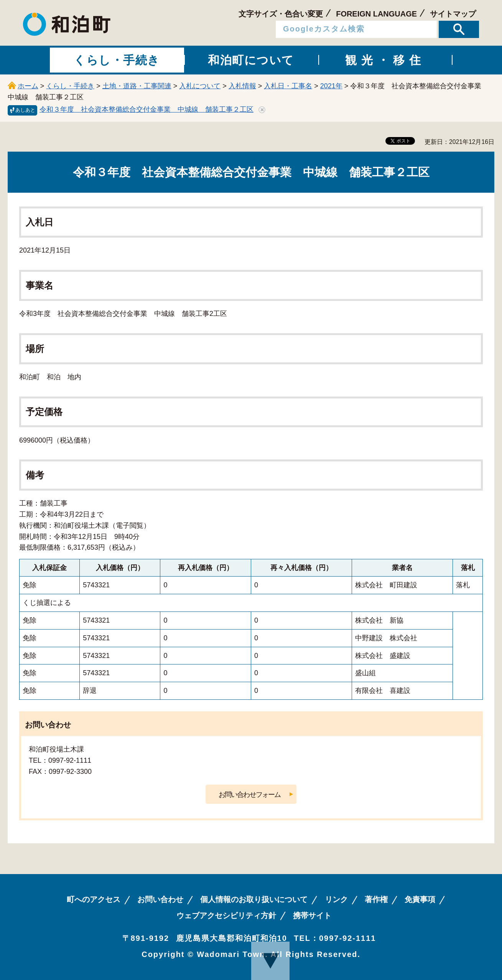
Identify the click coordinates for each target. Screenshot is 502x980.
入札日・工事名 (288, 86)
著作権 (376, 899)
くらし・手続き (70, 86)
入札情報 (242, 86)
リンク (336, 899)
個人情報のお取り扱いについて (254, 899)
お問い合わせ (160, 899)
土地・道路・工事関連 (137, 86)
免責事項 (420, 899)
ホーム (28, 86)
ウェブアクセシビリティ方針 (226, 916)
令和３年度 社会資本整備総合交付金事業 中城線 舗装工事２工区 (146, 109)
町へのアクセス (94, 899)
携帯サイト (312, 916)
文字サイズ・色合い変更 (281, 14)
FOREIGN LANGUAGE (376, 14)
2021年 (331, 86)
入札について (200, 86)
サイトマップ (453, 14)
